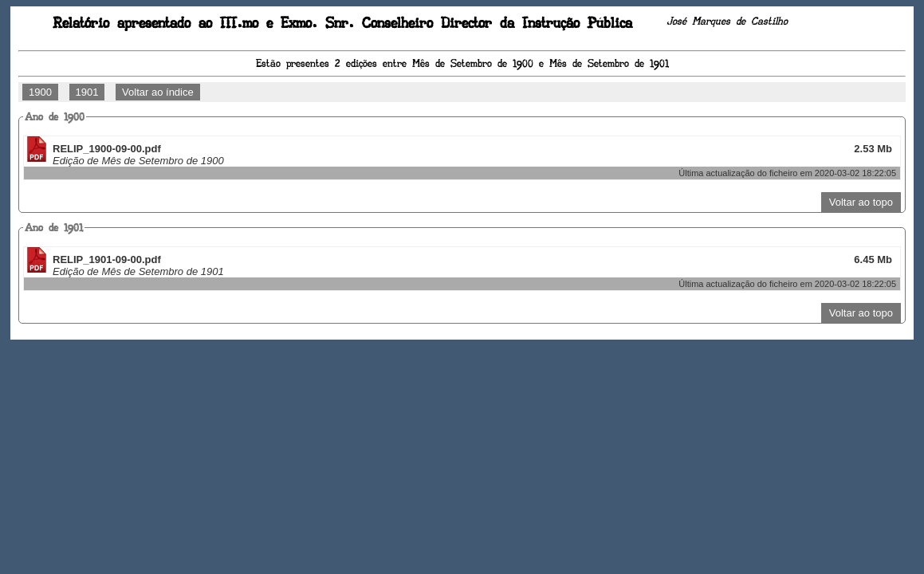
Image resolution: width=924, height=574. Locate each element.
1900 (40, 92)
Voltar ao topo (861, 202)
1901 (87, 92)
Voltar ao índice (158, 92)
